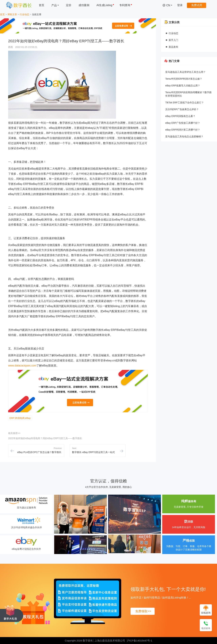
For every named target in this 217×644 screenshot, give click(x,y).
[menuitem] (55, 5)
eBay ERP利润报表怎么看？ (180, 116)
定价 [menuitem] (69, 5)
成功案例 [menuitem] (84, 5)
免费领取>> (143, 611)
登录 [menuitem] (180, 5)
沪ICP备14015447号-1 (140, 641)
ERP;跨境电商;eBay (20, 418)
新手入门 (173, 40)
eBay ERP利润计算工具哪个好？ (183, 130)
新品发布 (173, 47)
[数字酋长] (19, 5)
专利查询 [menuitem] (126, 5)
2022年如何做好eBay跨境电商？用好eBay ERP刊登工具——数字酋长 (45, 438)
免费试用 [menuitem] (197, 5)
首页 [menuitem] (42, 5)
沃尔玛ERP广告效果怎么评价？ (182, 109)
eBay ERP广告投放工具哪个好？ (183, 123)
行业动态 (24, 14)
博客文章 (12, 14)
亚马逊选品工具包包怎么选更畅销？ (184, 136)
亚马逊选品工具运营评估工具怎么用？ (185, 72)
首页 (2, 14)
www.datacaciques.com (22, 366)
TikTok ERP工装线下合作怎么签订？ (185, 103)
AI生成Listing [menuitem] (105, 5)
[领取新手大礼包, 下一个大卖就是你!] (12, 613)
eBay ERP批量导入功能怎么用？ (183, 86)
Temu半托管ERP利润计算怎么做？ (184, 79)
